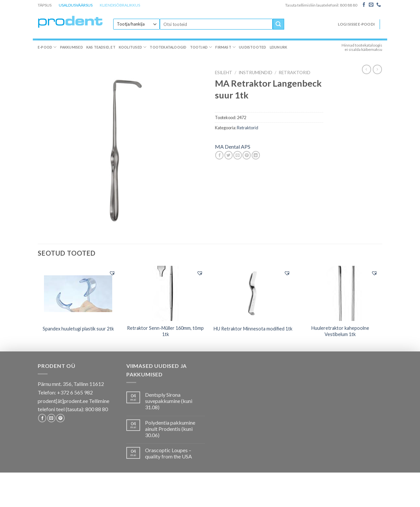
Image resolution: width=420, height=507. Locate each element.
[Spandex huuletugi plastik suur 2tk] (78, 293)
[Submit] (278, 24)
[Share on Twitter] (229, 155)
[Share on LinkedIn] (256, 155)
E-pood (47, 47)
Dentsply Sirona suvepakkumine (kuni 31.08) (169, 401)
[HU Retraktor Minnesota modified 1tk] (253, 293)
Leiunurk (279, 47)
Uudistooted (252, 47)
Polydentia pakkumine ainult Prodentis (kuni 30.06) (170, 429)
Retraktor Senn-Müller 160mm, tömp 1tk (165, 331)
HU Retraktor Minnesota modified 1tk (253, 329)
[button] (112, 273)
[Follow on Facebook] (364, 5)
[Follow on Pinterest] (60, 418)
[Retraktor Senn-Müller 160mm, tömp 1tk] (166, 293)
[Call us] (379, 5)
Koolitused (133, 47)
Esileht (224, 73)
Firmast (225, 47)
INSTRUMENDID (255, 73)
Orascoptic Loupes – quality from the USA (168, 453)
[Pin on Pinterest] (247, 155)
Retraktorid (294, 73)
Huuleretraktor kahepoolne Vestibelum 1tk (340, 331)
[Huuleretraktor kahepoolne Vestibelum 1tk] (340, 293)
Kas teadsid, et (101, 47)
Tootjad (201, 47)
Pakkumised (72, 47)
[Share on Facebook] (219, 155)
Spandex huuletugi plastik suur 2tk (78, 329)
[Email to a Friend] (237, 155)
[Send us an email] (371, 5)
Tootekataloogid (168, 47)
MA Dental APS (233, 147)
